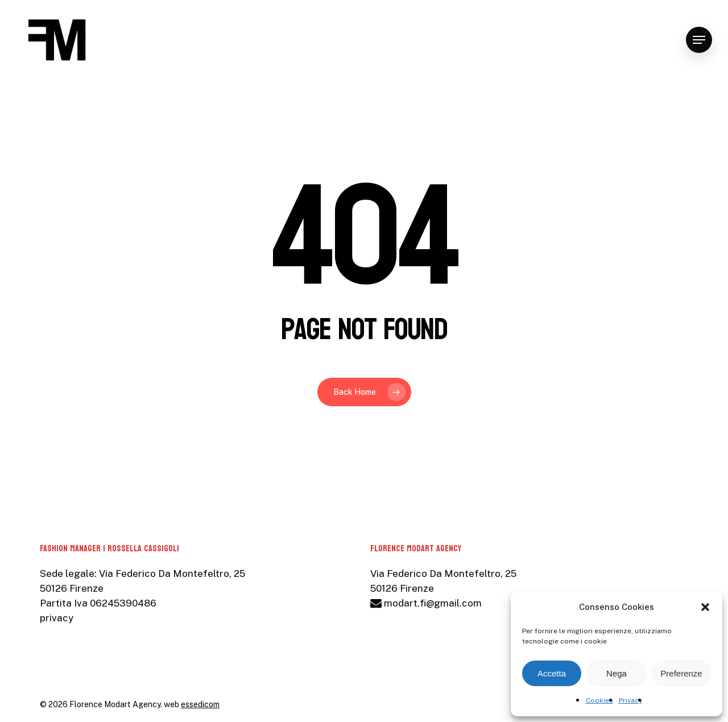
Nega (617, 673)
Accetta (552, 673)
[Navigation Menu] (699, 40)
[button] (705, 607)
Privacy (630, 700)
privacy (57, 618)
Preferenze (681, 673)
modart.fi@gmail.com (426, 603)
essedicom (200, 704)
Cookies (599, 700)
